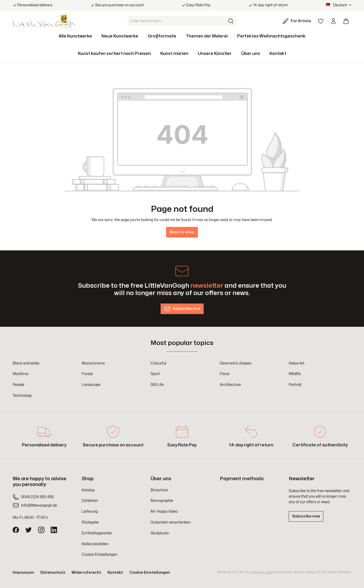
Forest (87, 374)
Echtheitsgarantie (97, 533)
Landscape (91, 385)
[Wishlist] (321, 21)
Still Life (157, 385)
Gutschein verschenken (171, 522)
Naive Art (297, 363)
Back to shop (182, 232)
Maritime (20, 374)
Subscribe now (306, 516)
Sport (155, 374)
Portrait (295, 385)
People (18, 385)
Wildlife (295, 374)
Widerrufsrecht (86, 573)
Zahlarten (90, 501)
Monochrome (93, 363)
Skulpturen (160, 533)
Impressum (23, 573)
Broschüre (159, 490)
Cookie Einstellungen (99, 555)
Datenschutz (53, 573)
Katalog (88, 490)
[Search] (231, 21)
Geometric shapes (235, 363)
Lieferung (90, 512)
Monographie (162, 501)
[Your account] (333, 21)
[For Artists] (298, 21)
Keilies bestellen (95, 544)
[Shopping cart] (346, 21)
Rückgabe (90, 522)
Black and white (26, 363)
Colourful (158, 363)
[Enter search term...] (177, 21)
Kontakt (115, 573)
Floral (225, 374)
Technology (22, 396)
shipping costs (262, 572)
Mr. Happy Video (164, 512)
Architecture (230, 385)
